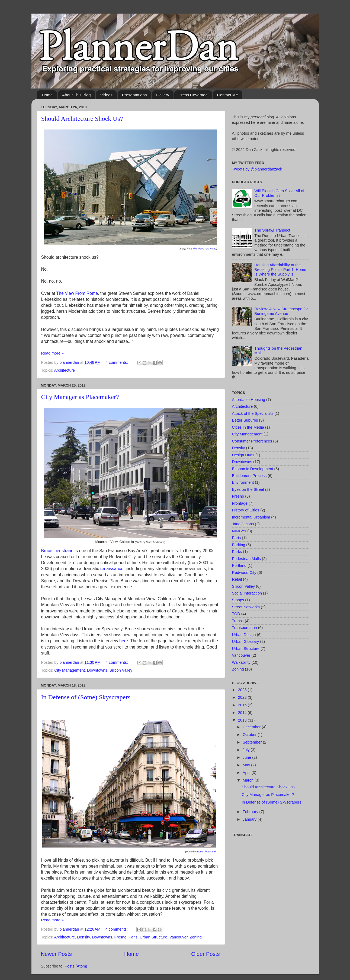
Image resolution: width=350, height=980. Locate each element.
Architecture (65, 370)
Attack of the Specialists (253, 413)
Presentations (134, 95)
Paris (133, 937)
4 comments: (117, 362)
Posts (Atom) (76, 966)
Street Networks (246, 607)
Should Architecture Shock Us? (82, 119)
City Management (70, 670)
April (247, 773)
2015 (243, 705)
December (252, 727)
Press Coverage (193, 95)
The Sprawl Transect (272, 230)
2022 (243, 697)
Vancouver (179, 937)
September (253, 742)
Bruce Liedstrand (57, 551)
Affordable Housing (249, 400)
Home (47, 95)
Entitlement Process (249, 476)
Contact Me (228, 95)
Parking (239, 545)
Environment (243, 482)
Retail (237, 579)
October (250, 735)
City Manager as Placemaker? (80, 397)
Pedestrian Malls (246, 559)
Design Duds (243, 455)
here (124, 641)
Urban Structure (153, 937)
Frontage (240, 503)
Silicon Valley (121, 670)
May (247, 765)
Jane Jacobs (243, 524)
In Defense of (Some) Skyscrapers (86, 697)
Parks (237, 552)
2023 (243, 690)
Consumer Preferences (252, 441)
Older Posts (205, 954)
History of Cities (246, 510)
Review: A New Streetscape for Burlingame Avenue (281, 311)
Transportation (245, 628)
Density (83, 937)
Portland (239, 565)
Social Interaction (247, 593)
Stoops (238, 600)
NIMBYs (239, 531)
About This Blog (76, 95)
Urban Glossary (246, 641)
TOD (236, 614)
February (251, 812)
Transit (238, 621)
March (249, 780)
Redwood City (244, 573)
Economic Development (253, 469)
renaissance (112, 569)
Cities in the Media (248, 427)
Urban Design (244, 635)
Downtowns (97, 670)
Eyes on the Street (248, 489)
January (250, 819)
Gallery (163, 95)
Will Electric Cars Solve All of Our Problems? (279, 193)
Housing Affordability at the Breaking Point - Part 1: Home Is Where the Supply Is (280, 270)
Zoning (196, 937)
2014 (243, 713)
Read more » (52, 353)
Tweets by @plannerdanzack (257, 169)
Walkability (241, 662)
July (247, 750)
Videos (106, 95)
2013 (243, 720)
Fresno (121, 937)
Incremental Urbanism (251, 517)
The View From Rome (204, 249)
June (247, 757)
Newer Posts (56, 954)
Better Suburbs (245, 420)
